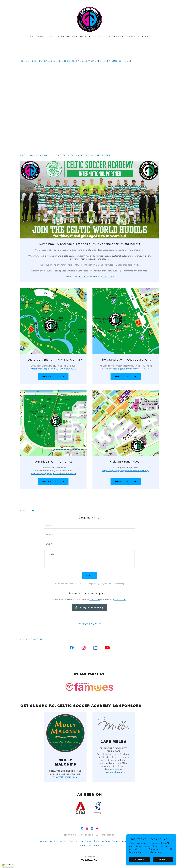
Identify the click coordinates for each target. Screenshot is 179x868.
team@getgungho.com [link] (89, 624)
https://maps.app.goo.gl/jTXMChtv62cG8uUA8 (53, 369)
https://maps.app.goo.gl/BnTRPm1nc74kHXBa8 (126, 369)
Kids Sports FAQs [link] (101, 841)
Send (90, 575)
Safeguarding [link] (45, 841)
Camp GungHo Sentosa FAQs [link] (126, 841)
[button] (45, 36)
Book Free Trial (53, 377)
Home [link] (30, 36)
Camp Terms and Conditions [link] (90, 846)
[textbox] (89, 525)
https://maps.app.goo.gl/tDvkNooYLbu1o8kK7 (53, 474)
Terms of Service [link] (114, 584)
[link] (89, 19)
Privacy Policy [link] (99, 584)
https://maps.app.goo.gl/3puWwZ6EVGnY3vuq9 (126, 471)
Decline (139, 859)
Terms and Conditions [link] (80, 841)
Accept (163, 859)
